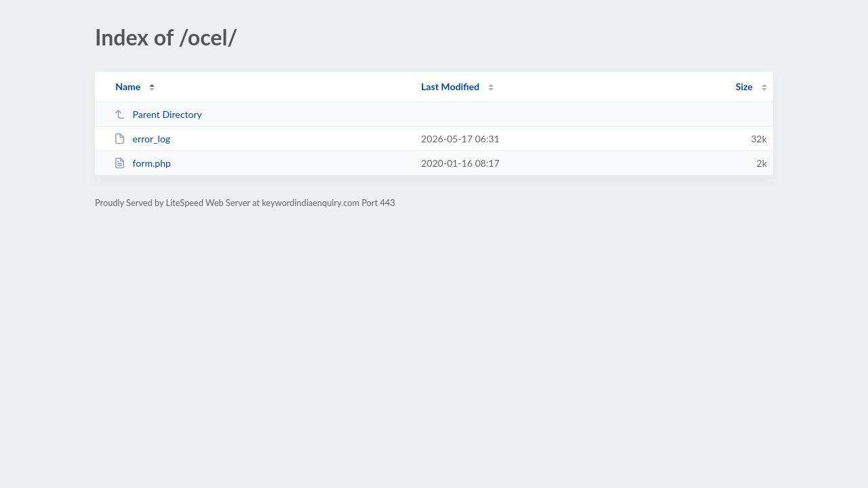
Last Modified (450, 86)
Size (744, 86)
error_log (142, 139)
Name (128, 86)
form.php (142, 163)
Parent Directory (158, 114)
